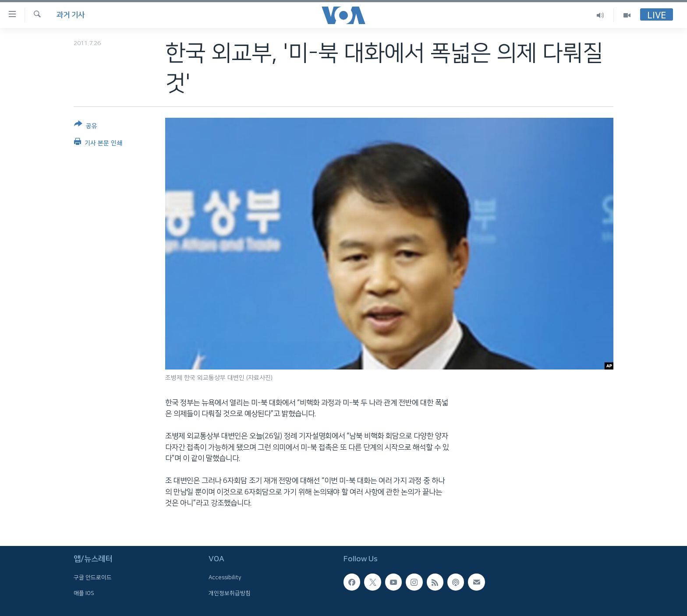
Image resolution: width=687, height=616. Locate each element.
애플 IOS (84, 593)
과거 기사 (71, 15)
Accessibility (225, 577)
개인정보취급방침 (230, 593)
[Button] (86, 127)
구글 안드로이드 (93, 577)
